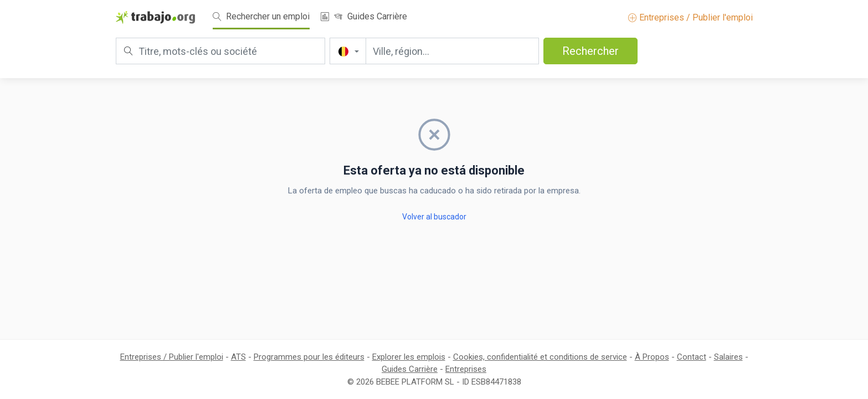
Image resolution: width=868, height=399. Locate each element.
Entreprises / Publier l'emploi (690, 17)
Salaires (728, 357)
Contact (692, 357)
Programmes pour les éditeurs (309, 357)
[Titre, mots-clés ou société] (220, 51)
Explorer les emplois (409, 357)
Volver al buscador (434, 217)
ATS (238, 357)
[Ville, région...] (452, 51)
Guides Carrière (371, 16)
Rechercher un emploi (261, 16)
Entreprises (466, 369)
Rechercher (590, 51)
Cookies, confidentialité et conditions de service (540, 357)
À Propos (652, 357)
